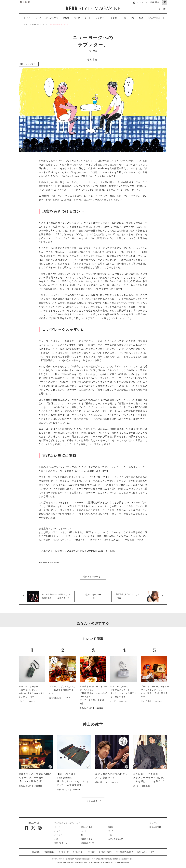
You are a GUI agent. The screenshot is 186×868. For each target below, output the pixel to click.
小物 (132, 18)
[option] (25, 18)
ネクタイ (115, 18)
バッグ (77, 18)
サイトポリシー (78, 852)
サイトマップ (63, 852)
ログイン (140, 2)
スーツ (38, 18)
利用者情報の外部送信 (125, 852)
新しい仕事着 (52, 18)
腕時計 (66, 18)
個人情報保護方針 (106, 852)
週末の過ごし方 (88, 843)
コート (88, 18)
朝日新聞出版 (49, 852)
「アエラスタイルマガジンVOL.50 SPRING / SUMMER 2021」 (72, 551)
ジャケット (101, 18)
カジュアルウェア (115, 839)
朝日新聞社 (36, 852)
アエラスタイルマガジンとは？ (67, 823)
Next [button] (158, 18)
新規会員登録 (154, 2)
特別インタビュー (62, 843)
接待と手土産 (87, 839)
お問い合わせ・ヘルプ (146, 852)
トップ (27, 18)
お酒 (141, 18)
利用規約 (92, 852)
